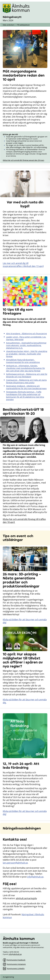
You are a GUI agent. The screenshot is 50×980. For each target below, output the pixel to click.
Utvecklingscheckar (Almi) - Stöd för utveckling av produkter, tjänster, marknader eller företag (27, 354)
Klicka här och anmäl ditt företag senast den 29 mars (23, 160)
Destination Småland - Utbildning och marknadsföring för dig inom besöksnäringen (26, 387)
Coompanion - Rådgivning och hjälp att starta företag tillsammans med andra (26, 381)
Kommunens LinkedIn (16, 968)
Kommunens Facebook (16, 960)
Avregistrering (8, 977)
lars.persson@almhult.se (15, 863)
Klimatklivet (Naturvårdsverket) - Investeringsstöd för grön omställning (23, 361)
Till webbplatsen (23, 25)
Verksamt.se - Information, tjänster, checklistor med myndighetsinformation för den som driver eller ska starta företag (26, 368)
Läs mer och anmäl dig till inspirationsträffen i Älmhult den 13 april (23, 265)
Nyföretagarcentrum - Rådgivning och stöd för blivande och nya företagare (27, 375)
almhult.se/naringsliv (26, 898)
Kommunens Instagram (16, 964)
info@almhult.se (35, 877)
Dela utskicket (8, 25)
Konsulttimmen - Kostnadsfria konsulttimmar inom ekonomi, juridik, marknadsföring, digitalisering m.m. (26, 345)
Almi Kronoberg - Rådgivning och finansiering (26, 334)
